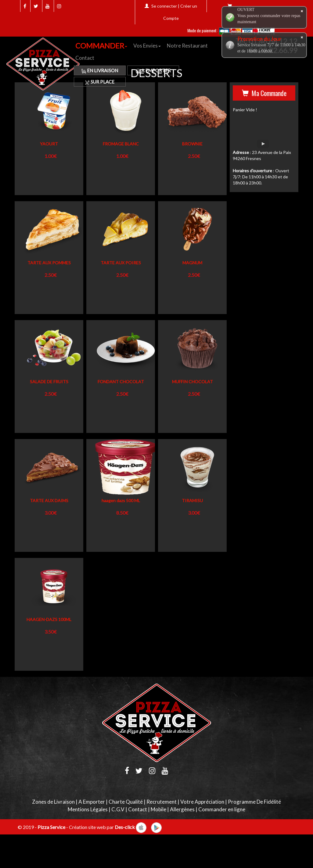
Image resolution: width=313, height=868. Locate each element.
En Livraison (100, 70)
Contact (85, 58)
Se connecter (164, 6)
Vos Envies (147, 46)
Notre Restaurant (187, 46)
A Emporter (153, 70)
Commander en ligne (222, 809)
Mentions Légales (88, 809)
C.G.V (118, 809)
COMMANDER (101, 46)
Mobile (158, 809)
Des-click (125, 827)
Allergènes (182, 809)
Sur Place (100, 82)
